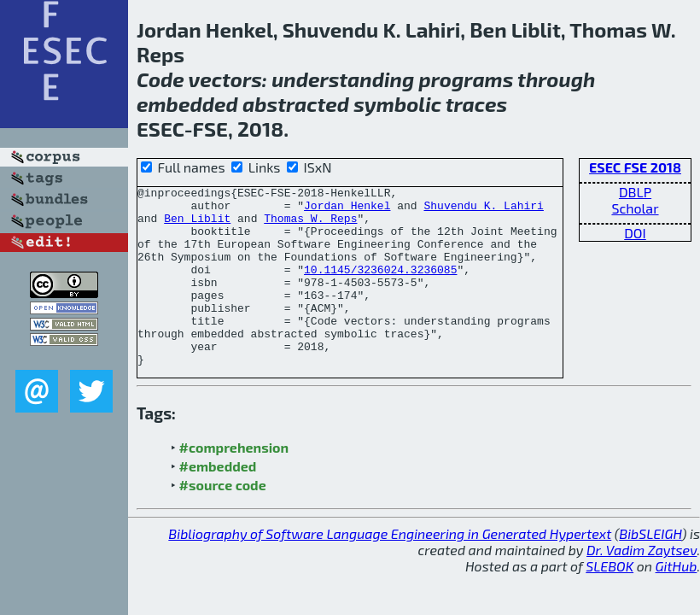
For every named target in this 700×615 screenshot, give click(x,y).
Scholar (635, 208)
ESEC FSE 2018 (635, 167)
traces (476, 104)
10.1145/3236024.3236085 (380, 287)
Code (160, 79)
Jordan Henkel (347, 210)
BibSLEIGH (650, 569)
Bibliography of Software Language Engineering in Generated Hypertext (390, 569)
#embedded (218, 502)
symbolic (397, 104)
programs (467, 79)
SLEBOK (610, 602)
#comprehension (234, 483)
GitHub (677, 602)
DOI (635, 233)
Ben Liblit (197, 225)
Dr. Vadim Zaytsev (642, 586)
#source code (223, 521)
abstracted (296, 104)
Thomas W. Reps (310, 225)
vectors (225, 79)
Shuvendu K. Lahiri (483, 210)
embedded (187, 104)
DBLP (635, 192)
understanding (343, 79)
